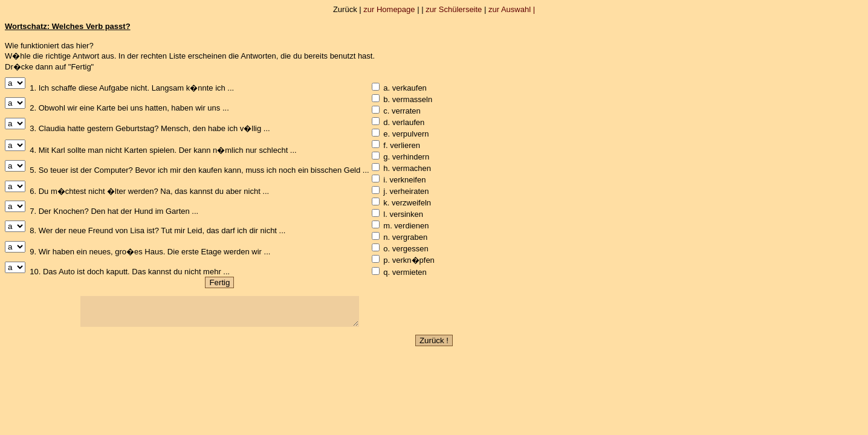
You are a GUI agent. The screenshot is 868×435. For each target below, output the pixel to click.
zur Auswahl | (512, 9)
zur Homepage (389, 9)
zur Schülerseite (454, 9)
